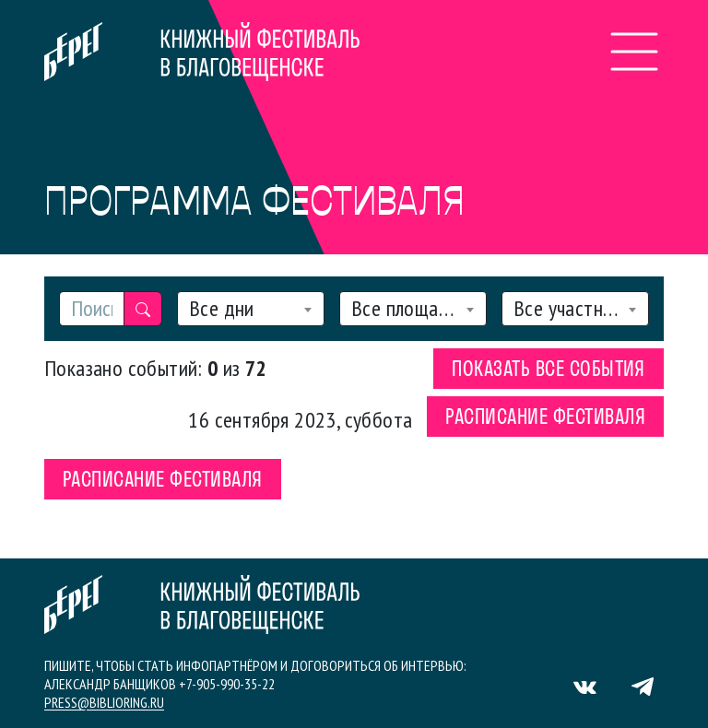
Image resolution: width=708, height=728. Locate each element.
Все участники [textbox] (568, 309)
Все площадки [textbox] (406, 309)
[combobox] (251, 309)
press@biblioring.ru (104, 702)
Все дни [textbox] (222, 309)
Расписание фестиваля (545, 418)
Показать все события (549, 370)
